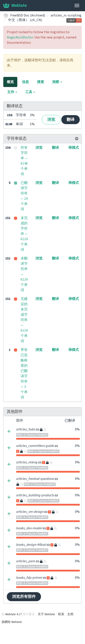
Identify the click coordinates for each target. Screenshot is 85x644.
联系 (61, 614)
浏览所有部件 (24, 597)
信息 (25, 82)
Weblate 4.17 (13, 614)
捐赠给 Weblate (12, 622)
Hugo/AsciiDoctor (20, 37)
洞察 (57, 82)
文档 (70, 614)
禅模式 (74, 148)
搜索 (41, 82)
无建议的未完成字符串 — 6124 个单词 (24, 320)
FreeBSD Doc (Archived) (28, 15)
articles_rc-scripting (66, 15)
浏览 (51, 120)
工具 (30, 92)
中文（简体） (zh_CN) (25, 20)
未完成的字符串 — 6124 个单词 (24, 234)
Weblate (15, 5)
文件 (12, 92)
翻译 (71, 120)
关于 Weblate (46, 614)
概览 (10, 82)
